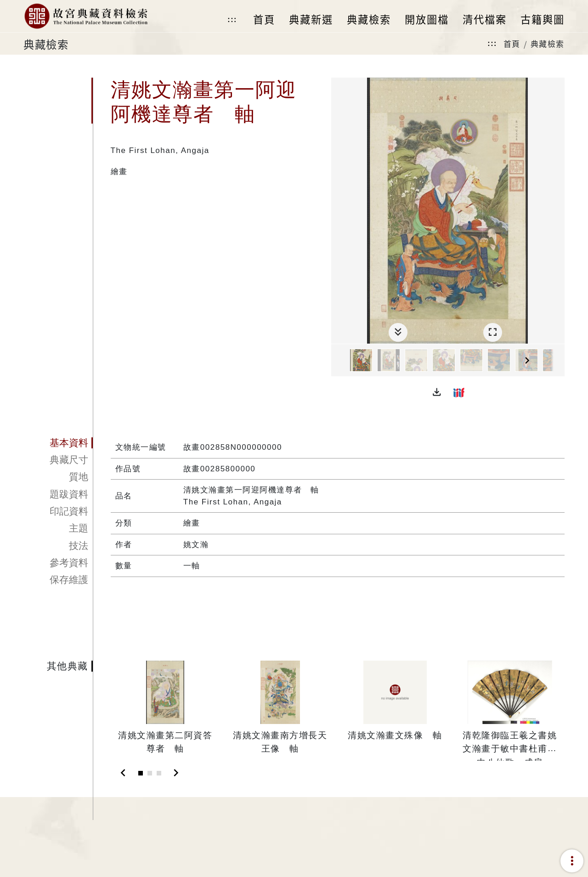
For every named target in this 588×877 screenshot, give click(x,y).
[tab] (58, 443)
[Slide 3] (159, 773)
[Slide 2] (150, 773)
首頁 (512, 43)
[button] (437, 392)
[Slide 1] (141, 773)
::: (232, 20)
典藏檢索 (548, 43)
